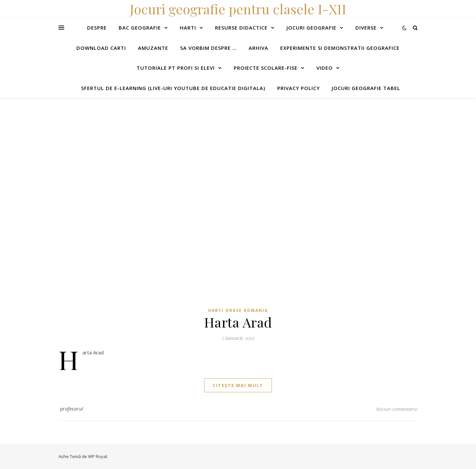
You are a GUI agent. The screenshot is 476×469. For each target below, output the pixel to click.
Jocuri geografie (311, 28)
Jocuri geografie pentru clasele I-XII (238, 9)
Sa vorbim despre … (208, 48)
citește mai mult (238, 385)
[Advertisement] (199, 144)
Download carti (101, 48)
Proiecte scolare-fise (266, 68)
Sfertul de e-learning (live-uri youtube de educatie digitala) (173, 88)
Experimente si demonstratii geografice (340, 48)
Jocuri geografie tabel (366, 88)
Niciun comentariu (397, 409)
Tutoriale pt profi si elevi (176, 68)
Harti (188, 28)
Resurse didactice (241, 28)
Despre (97, 28)
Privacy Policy (298, 88)
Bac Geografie (140, 28)
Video (325, 68)
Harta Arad (238, 322)
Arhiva (258, 48)
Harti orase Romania (238, 310)
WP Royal (98, 456)
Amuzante (153, 48)
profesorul (72, 409)
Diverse (366, 28)
